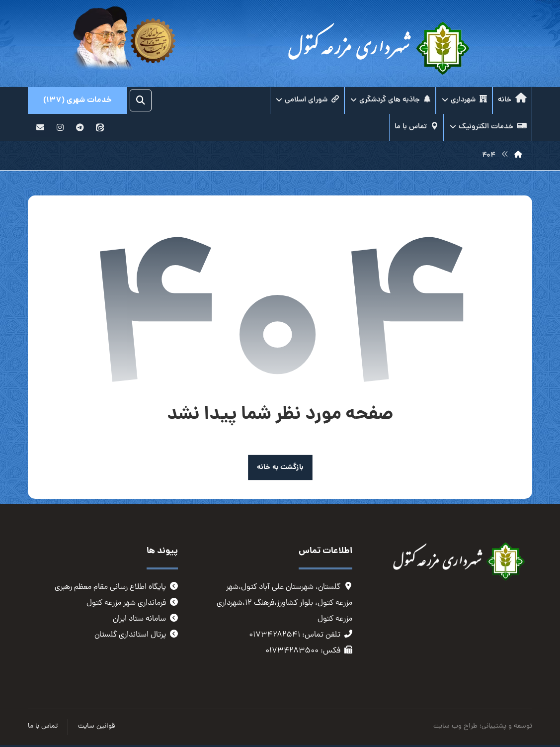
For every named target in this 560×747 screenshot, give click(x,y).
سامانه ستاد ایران (145, 619)
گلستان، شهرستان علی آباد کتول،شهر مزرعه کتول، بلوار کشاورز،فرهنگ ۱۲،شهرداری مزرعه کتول (284, 603)
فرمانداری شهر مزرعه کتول (132, 603)
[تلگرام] (80, 127)
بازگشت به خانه (280, 467)
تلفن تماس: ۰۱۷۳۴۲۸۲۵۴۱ (301, 635)
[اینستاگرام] (60, 127)
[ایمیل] (40, 127)
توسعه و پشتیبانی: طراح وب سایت (483, 726)
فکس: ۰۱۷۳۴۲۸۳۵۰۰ (309, 651)
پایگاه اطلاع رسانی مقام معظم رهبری (116, 587)
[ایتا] (100, 127)
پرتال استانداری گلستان (136, 635)
